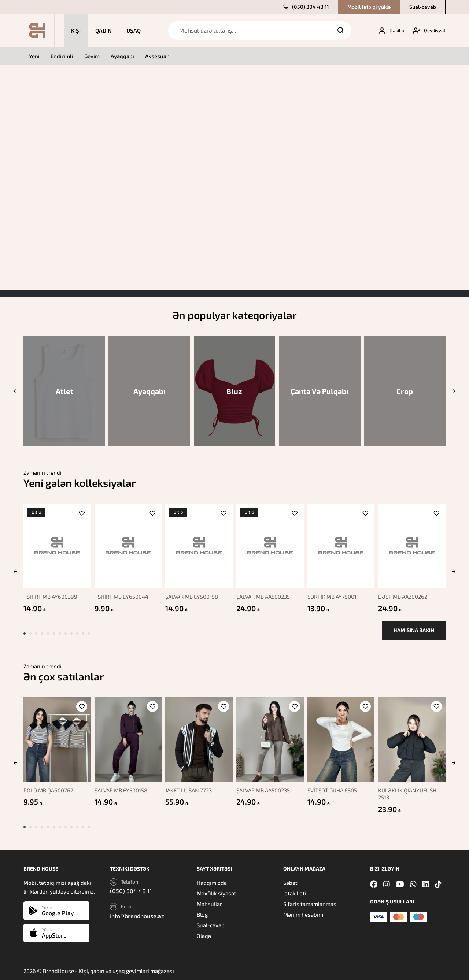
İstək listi (295, 893)
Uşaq (134, 30)
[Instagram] (387, 884)
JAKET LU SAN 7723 (190, 790)
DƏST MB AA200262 (406, 593)
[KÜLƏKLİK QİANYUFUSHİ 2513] (413, 741)
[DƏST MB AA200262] (413, 544)
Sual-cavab (423, 7)
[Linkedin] (426, 884)
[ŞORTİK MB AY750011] (342, 544)
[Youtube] (400, 884)
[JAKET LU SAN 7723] (199, 741)
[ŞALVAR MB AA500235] (270, 544)
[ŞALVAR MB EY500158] (199, 544)
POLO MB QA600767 (48, 790)
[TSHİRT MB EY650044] (127, 544)
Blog (202, 914)
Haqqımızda (212, 882)
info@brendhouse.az (137, 915)
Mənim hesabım (303, 914)
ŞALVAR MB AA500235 (265, 593)
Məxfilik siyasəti (217, 893)
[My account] (389, 31)
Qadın (104, 30)
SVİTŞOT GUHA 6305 (334, 790)
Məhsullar (209, 903)
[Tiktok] (438, 884)
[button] (15, 391)
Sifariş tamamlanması (311, 903)
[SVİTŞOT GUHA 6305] (342, 741)
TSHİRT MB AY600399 (50, 593)
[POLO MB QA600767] (56, 741)
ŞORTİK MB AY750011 (335, 593)
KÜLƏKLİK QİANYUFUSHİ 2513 (411, 793)
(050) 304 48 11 (306, 7)
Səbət (290, 882)
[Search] (340, 30)
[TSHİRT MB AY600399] (56, 544)
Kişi (76, 30)
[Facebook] (374, 884)
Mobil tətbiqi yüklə (369, 7)
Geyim (92, 56)
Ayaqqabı (122, 56)
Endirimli (62, 56)
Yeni (34, 56)
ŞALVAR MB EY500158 (193, 593)
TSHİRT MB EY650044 (122, 593)
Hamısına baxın (414, 634)
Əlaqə (204, 935)
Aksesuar (157, 56)
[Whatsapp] (413, 884)
